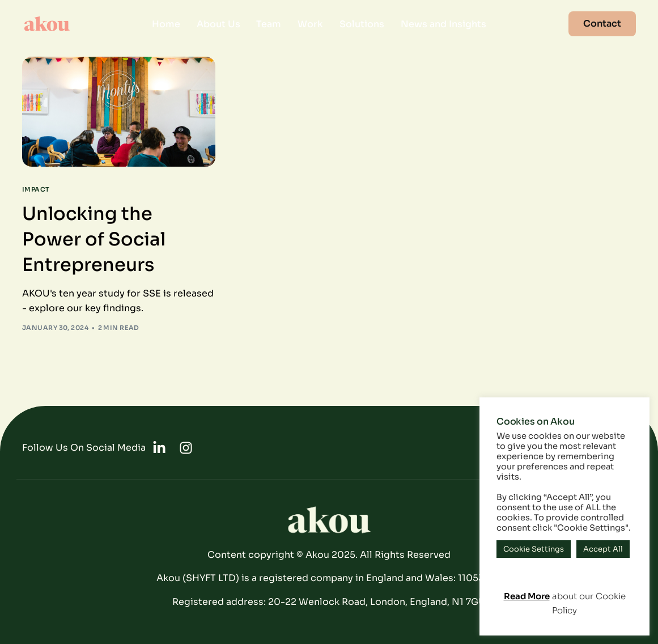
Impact (36, 190)
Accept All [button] (603, 549)
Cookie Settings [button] (534, 549)
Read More (527, 596)
